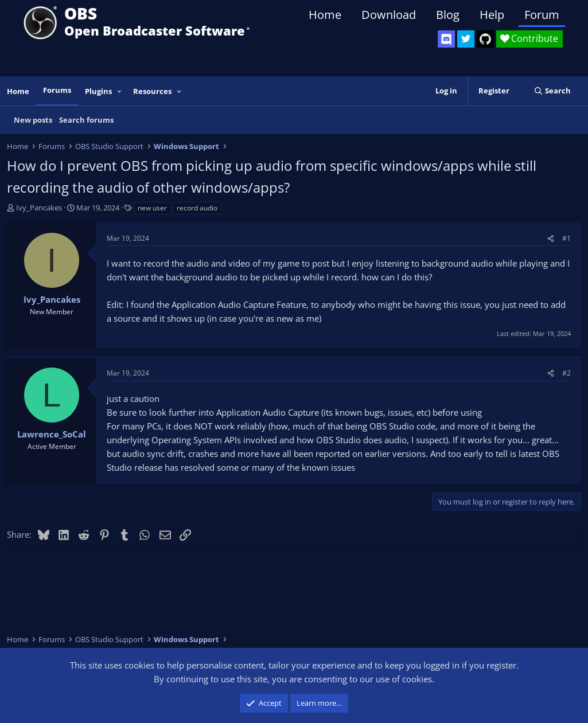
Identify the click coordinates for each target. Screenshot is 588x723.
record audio (197, 208)
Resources (152, 91)
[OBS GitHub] (485, 39)
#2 (566, 373)
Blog (448, 15)
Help (492, 15)
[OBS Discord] (446, 39)
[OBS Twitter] (466, 39)
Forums (57, 90)
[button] (120, 91)
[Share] (551, 238)
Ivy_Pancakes (39, 208)
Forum (542, 15)
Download (389, 15)
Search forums (86, 120)
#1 (566, 238)
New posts (33, 120)
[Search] (552, 91)
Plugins (98, 91)
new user (152, 208)
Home (325, 15)
